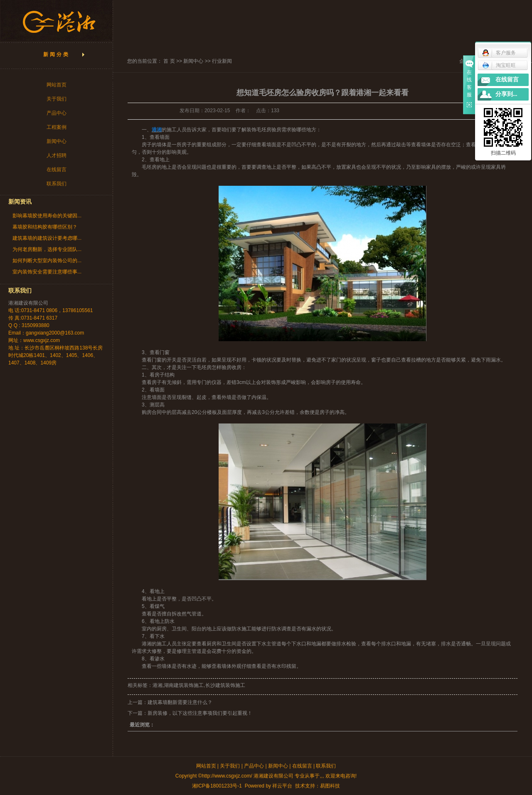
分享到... (506, 94)
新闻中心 (57, 141)
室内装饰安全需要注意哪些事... (47, 272)
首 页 (169, 61)
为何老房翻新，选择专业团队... (47, 249)
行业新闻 (222, 61)
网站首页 (57, 85)
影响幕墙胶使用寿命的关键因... (47, 216)
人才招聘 (57, 155)
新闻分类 (57, 54)
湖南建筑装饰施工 (184, 685)
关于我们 (57, 99)
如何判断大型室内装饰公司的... (47, 261)
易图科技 (330, 786)
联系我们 (57, 184)
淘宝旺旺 (499, 65)
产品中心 (57, 113)
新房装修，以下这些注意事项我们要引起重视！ (200, 713)
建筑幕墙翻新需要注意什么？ (180, 702)
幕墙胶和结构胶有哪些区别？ (45, 227)
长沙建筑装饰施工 (225, 685)
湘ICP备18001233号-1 (217, 786)
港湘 (147, 644)
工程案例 (57, 127)
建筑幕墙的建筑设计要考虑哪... (47, 238)
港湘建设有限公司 (28, 303)
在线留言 (57, 170)
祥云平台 (282, 786)
